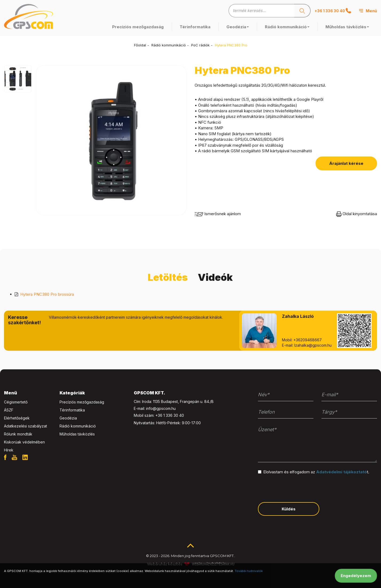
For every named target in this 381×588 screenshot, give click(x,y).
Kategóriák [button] (72, 393)
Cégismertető (16, 402)
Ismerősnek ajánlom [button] (218, 214)
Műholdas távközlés (347, 27)
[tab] (28, 393)
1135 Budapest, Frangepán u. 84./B (183, 401)
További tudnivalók (249, 571)
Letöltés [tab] (168, 277)
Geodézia (238, 27)
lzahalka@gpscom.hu (313, 345)
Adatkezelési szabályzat (25, 426)
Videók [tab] (215, 277)
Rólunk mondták (18, 434)
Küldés (289, 509)
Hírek (9, 450)
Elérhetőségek (17, 418)
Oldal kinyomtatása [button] (357, 214)
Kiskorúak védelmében (24, 442)
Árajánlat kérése (346, 163)
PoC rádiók (200, 45)
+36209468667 (308, 340)
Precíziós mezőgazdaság (138, 27)
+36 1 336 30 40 (333, 11)
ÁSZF (9, 410)
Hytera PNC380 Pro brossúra (47, 294)
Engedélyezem (356, 576)
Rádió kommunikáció (287, 27)
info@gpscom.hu (161, 408)
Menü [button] (11, 393)
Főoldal (140, 45)
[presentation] (298, 488)
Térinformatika (195, 27)
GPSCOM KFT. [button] (150, 393)
